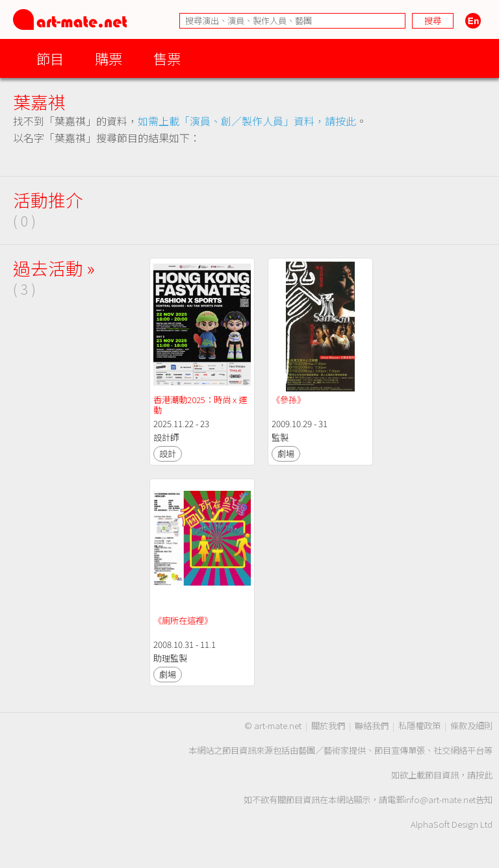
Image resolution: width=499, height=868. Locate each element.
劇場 (286, 453)
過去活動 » (54, 268)
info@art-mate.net (440, 800)
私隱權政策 (419, 725)
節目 (50, 58)
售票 (167, 58)
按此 (484, 775)
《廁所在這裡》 (183, 620)
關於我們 (328, 725)
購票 (109, 58)
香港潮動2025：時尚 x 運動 (200, 405)
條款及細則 (471, 725)
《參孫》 (288, 400)
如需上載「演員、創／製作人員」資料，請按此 (247, 121)
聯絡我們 (372, 725)
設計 (168, 453)
